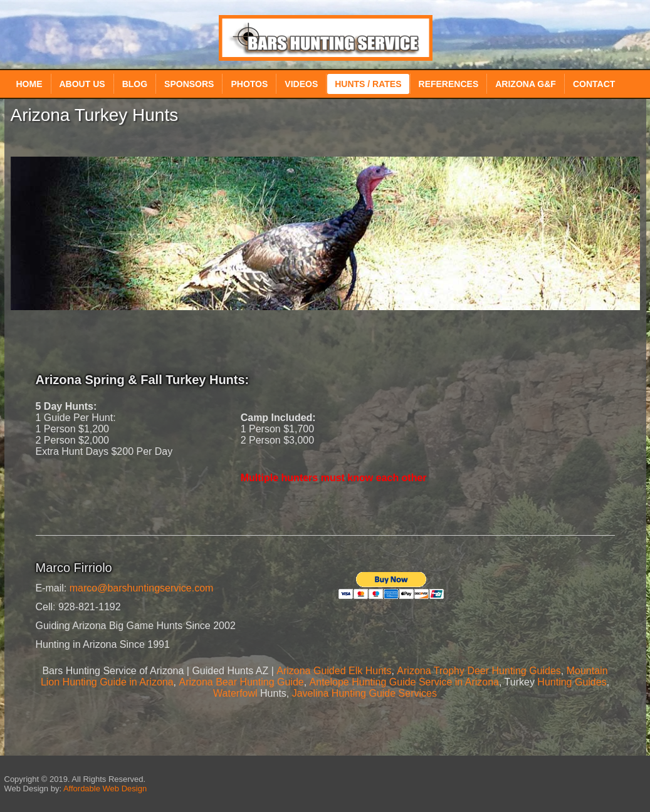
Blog (135, 84)
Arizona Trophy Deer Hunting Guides (479, 671)
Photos (249, 84)
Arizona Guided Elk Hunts (334, 671)
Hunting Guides (572, 682)
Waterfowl (235, 693)
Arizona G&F (526, 84)
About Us (82, 84)
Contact (594, 84)
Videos (301, 84)
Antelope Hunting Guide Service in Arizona (404, 682)
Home (29, 84)
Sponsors (189, 84)
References (449, 84)
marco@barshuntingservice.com (142, 588)
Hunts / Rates (368, 84)
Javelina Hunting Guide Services (364, 693)
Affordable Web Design (105, 789)
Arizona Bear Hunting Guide (241, 682)
